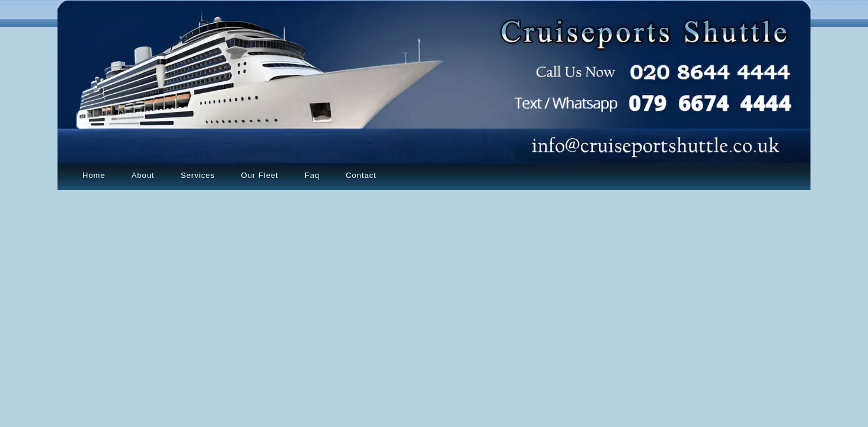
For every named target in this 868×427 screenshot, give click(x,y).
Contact (361, 175)
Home (94, 175)
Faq (312, 175)
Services (198, 175)
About (143, 175)
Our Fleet (260, 175)
